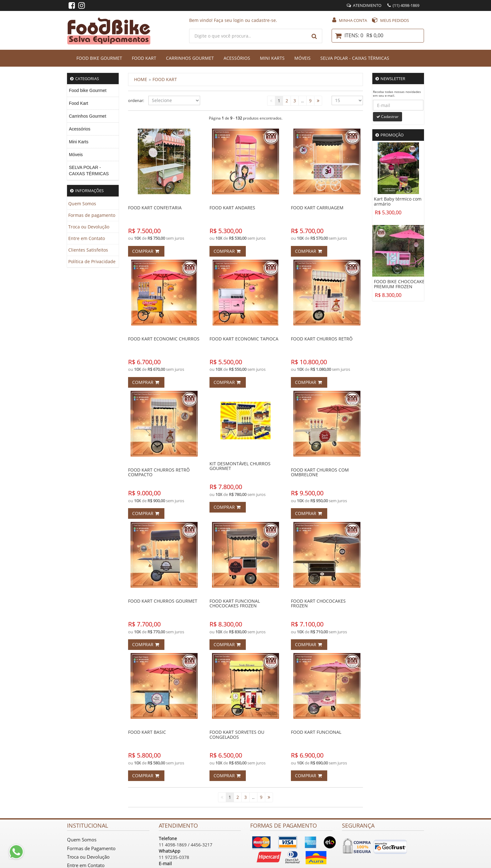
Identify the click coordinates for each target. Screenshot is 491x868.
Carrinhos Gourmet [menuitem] (88, 116)
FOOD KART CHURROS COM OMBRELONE (320, 472)
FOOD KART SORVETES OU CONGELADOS (237, 734)
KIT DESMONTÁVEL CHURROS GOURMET (240, 466)
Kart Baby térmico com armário (398, 202)
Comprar (146, 251)
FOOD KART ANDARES (232, 208)
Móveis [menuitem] (76, 155)
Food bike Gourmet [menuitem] (88, 90)
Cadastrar (388, 117)
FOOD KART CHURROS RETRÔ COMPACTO (159, 472)
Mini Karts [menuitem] (79, 142)
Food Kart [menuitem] (78, 103)
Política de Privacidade (92, 261)
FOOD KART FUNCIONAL (316, 732)
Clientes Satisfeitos (88, 250)
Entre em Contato (87, 238)
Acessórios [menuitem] (80, 129)
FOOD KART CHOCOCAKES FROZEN (318, 603)
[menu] (93, 132)
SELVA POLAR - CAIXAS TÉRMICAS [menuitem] (89, 171)
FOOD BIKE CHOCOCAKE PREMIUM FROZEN (399, 284)
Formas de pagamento (92, 215)
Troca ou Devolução (89, 227)
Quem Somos (82, 204)
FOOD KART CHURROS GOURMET (163, 601)
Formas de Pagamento (91, 848)
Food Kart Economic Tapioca (244, 339)
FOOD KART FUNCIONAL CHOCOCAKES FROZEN (235, 603)
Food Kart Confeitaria (155, 208)
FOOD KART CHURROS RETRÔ (322, 339)
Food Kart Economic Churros (164, 339)
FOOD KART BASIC (147, 732)
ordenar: (134, 100)
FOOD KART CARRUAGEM (317, 208)
